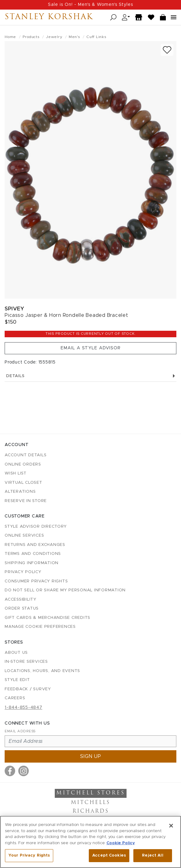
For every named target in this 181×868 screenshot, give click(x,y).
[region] (90, 842)
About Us (16, 653)
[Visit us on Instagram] (24, 771)
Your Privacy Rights (29, 855)
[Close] (171, 826)
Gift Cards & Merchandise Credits (47, 618)
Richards (91, 811)
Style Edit (17, 680)
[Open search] (113, 17)
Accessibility (21, 600)
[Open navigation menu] (174, 17)
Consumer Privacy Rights (36, 581)
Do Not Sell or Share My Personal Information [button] (65, 590)
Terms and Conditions (33, 554)
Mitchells (90, 803)
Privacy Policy (23, 572)
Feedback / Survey (28, 689)
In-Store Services (26, 662)
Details (90, 376)
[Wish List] (151, 17)
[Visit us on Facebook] (10, 771)
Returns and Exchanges (35, 545)
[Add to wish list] (167, 50)
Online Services (24, 536)
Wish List (16, 473)
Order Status (22, 608)
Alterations (20, 492)
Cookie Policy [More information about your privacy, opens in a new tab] (121, 843)
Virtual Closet (24, 483)
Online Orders (23, 464)
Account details (26, 455)
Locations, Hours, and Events (42, 671)
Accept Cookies (109, 855)
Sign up (91, 756)
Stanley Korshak (49, 17)
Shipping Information (32, 563)
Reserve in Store (26, 501)
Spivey (14, 309)
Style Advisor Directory (36, 527)
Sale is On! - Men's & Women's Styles (90, 5)
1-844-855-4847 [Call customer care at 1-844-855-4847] (24, 708)
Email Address (20, 731)
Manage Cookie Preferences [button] (40, 627)
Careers (15, 698)
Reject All (153, 855)
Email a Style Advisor (91, 348)
